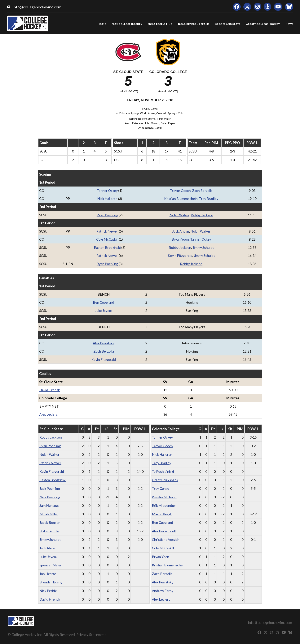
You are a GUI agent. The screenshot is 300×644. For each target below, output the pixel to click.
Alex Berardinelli (164, 531)
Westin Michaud (164, 497)
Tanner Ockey (107, 191)
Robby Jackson (202, 215)
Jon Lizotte (48, 574)
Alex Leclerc (48, 414)
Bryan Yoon (180, 239)
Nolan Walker (179, 215)
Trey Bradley (209, 199)
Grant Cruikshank (165, 480)
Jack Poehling (50, 488)
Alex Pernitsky (104, 343)
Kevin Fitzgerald (180, 255)
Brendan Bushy (51, 582)
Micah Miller (49, 514)
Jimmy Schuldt (203, 247)
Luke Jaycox (104, 311)
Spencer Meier (51, 565)
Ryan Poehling (107, 215)
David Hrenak (50, 390)
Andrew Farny (163, 591)
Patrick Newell (107, 231)
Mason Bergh (162, 514)
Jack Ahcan (181, 231)
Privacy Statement (91, 635)
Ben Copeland (104, 302)
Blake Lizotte (49, 531)
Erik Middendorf (164, 505)
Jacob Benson (50, 522)
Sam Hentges (49, 505)
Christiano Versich (166, 539)
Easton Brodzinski (107, 247)
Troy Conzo (161, 488)
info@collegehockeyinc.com (37, 7)
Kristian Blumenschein (181, 199)
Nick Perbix (48, 591)
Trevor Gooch (180, 191)
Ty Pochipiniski (163, 471)
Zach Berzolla (202, 191)
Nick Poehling (50, 497)
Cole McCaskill (107, 239)
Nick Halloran (107, 199)
